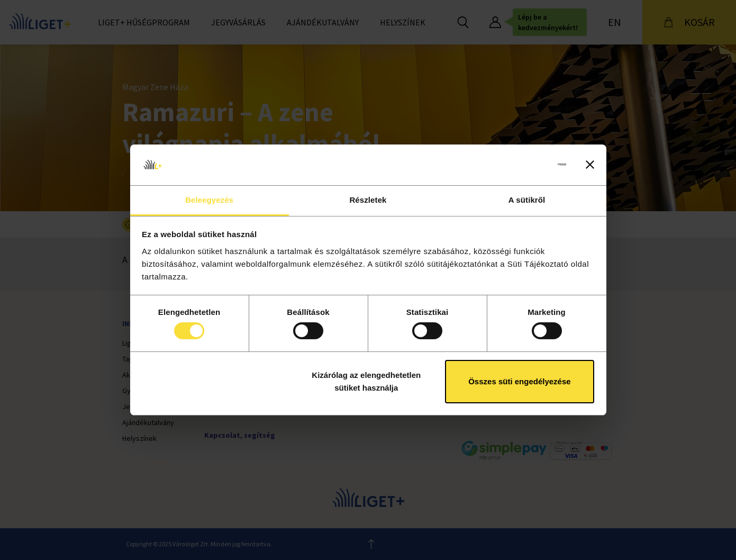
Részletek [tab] (368, 200)
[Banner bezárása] (590, 165)
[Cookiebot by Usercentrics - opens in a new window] (520, 165)
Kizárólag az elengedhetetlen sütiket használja (366, 381)
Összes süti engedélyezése (519, 381)
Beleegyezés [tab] (209, 200)
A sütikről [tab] (527, 200)
